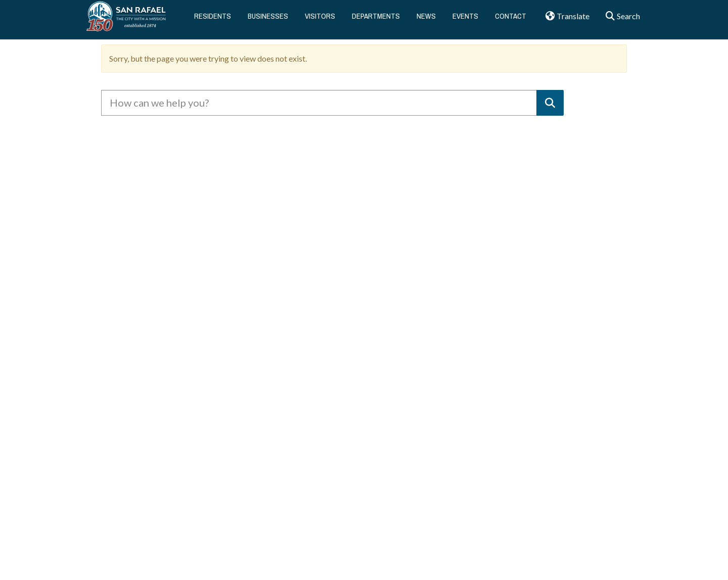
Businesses (268, 19)
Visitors (320, 19)
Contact (511, 19)
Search (620, 20)
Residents (213, 19)
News (426, 19)
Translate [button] (564, 20)
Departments (376, 19)
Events (465, 19)
